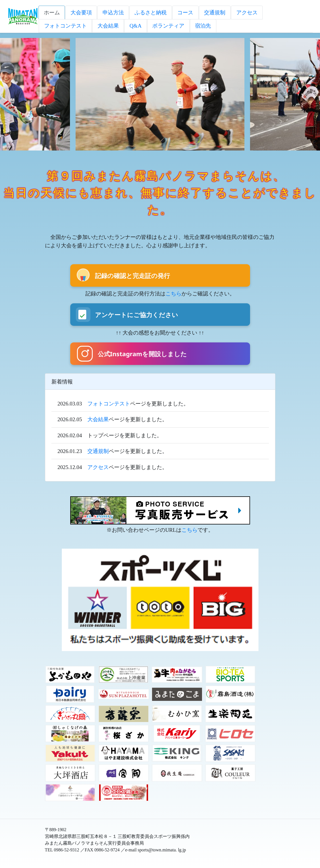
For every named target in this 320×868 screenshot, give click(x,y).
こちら (173, 294)
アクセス (247, 13)
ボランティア (168, 26)
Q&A (136, 26)
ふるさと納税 (151, 13)
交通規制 (215, 13)
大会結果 (108, 26)
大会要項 (81, 13)
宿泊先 (203, 26)
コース (185, 13)
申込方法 (113, 13)
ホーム (52, 13)
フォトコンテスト (65, 26)
